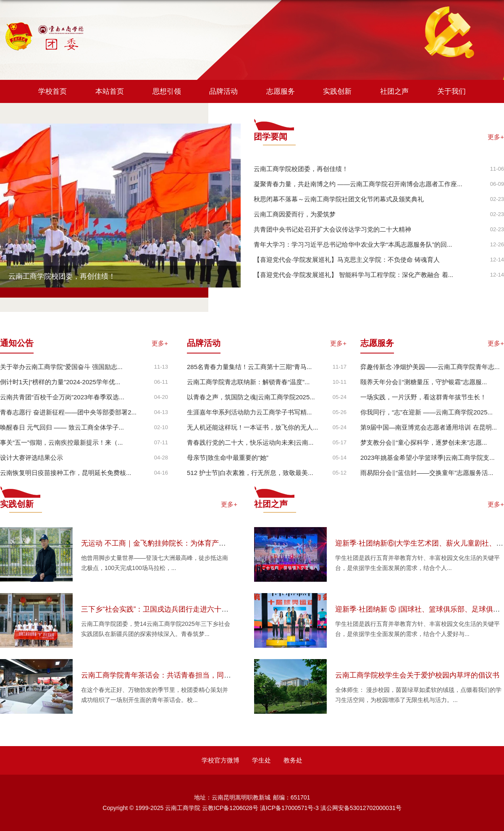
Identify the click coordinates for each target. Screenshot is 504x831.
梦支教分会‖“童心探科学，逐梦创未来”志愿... (424, 442)
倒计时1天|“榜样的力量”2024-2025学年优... (60, 382)
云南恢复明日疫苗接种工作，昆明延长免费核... (66, 473)
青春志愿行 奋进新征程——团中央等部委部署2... (68, 412)
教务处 (293, 760)
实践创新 (337, 91)
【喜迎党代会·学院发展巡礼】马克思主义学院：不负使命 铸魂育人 (347, 260)
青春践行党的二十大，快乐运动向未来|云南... (250, 442)
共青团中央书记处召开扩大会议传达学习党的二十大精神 (332, 229)
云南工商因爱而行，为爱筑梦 (295, 214)
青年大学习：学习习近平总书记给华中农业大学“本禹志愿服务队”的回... (353, 244)
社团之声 (394, 91)
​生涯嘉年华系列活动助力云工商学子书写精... (249, 412)
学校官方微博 (220, 760)
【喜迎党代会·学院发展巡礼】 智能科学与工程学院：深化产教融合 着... (353, 275)
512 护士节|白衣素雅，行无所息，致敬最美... (250, 473)
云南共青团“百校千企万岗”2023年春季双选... (62, 397)
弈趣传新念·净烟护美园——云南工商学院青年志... (430, 367)
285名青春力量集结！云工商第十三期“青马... (249, 367)
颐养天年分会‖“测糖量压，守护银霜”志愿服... (424, 382)
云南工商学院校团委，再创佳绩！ (62, 276)
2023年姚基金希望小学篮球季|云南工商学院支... (428, 458)
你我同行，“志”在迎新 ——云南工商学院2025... (427, 412)
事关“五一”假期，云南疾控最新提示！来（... (62, 442)
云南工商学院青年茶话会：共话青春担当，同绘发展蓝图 (170, 675)
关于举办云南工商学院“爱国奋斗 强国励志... (61, 367)
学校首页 (52, 91)
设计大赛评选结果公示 (31, 458)
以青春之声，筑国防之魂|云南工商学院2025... (251, 397)
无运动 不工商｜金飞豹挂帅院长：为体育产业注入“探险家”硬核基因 (188, 543)
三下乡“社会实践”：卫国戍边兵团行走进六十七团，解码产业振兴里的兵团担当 (205, 609)
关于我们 (451, 91)
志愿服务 (281, 91)
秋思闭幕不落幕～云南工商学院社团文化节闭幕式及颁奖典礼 (339, 199)
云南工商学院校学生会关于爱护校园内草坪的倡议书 (417, 675)
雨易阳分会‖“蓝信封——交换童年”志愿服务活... (427, 473)
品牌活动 (223, 91)
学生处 (261, 760)
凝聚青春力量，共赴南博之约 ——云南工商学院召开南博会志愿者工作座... (358, 184)
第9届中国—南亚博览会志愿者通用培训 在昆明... (429, 427)
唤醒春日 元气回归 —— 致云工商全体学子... (62, 427)
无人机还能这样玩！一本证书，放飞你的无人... (253, 427)
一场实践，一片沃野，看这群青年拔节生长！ (423, 397)
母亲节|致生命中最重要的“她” (228, 458)
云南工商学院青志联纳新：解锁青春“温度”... (248, 382)
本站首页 (110, 91)
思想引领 (167, 91)
